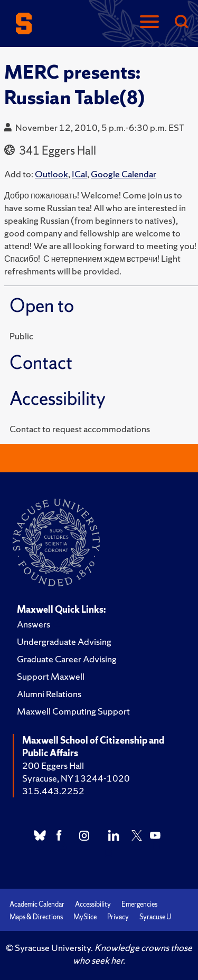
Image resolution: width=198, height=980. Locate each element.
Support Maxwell (51, 676)
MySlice (85, 917)
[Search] (181, 22)
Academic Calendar (37, 904)
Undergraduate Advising (64, 641)
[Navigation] (149, 22)
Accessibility (93, 904)
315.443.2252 (53, 791)
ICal (79, 174)
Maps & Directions (36, 917)
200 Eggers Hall (53, 765)
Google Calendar (124, 174)
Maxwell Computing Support (73, 711)
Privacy (118, 917)
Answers (34, 624)
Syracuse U (155, 917)
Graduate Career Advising (67, 659)
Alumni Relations (49, 694)
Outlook (51, 174)
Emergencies (139, 904)
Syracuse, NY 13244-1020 (76, 778)
